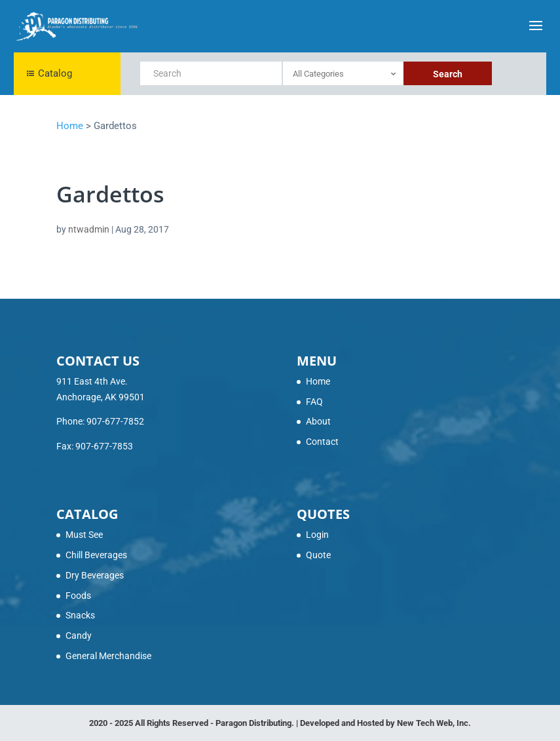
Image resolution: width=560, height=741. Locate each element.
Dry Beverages (95, 575)
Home (318, 381)
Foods (78, 596)
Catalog (49, 73)
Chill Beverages (96, 555)
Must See (84, 535)
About (318, 421)
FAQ (314, 402)
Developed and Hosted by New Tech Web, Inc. (385, 723)
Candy (79, 636)
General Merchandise (108, 656)
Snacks (80, 615)
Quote (318, 555)
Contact (322, 442)
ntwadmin (89, 229)
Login (317, 535)
